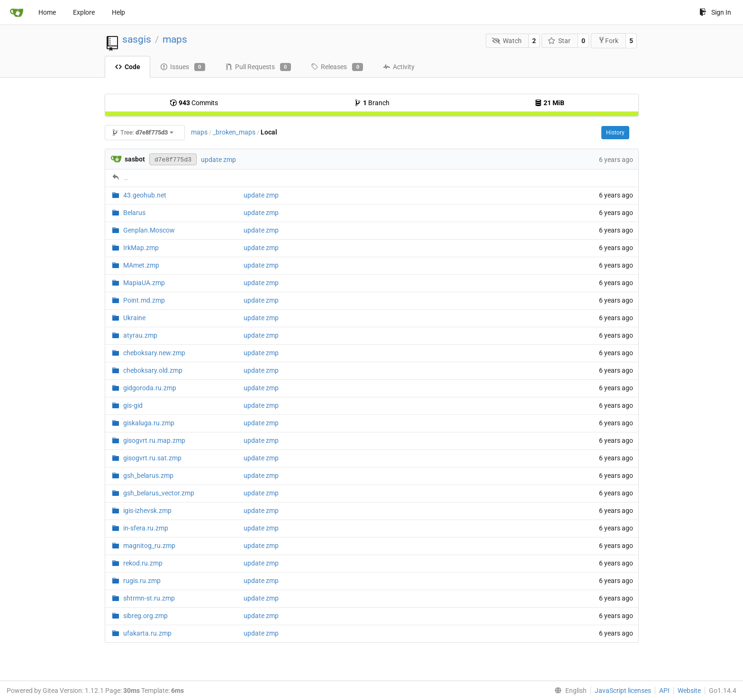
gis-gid (133, 405)
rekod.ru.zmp (143, 563)
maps (175, 39)
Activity (399, 67)
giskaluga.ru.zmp (149, 423)
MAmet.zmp (141, 265)
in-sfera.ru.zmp (146, 528)
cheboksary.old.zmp (153, 370)
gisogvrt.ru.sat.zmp (152, 458)
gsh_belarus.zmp (148, 476)
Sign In (715, 12)
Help (118, 12)
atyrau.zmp (140, 335)
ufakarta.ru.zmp (147, 633)
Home (47, 12)
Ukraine (134, 318)
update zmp (218, 160)
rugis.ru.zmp (142, 581)
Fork (608, 40)
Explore (84, 12)
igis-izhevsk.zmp (147, 511)
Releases (337, 67)
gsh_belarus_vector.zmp (159, 493)
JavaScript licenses (623, 691)
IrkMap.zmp (141, 248)
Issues (183, 67)
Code (127, 67)
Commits (194, 103)
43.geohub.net (145, 195)
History (615, 133)
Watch (507, 41)
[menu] (569, 691)
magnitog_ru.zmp (149, 546)
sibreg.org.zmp (145, 616)
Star (559, 41)
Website (689, 691)
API (664, 691)
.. (126, 178)
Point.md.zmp (144, 300)
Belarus (134, 213)
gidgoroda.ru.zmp (150, 388)
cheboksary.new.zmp (154, 353)
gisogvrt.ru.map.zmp (154, 440)
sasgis (137, 39)
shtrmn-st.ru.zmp (149, 598)
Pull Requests (258, 67)
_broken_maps (234, 132)
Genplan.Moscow (149, 230)
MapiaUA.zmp (144, 283)
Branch (372, 103)
